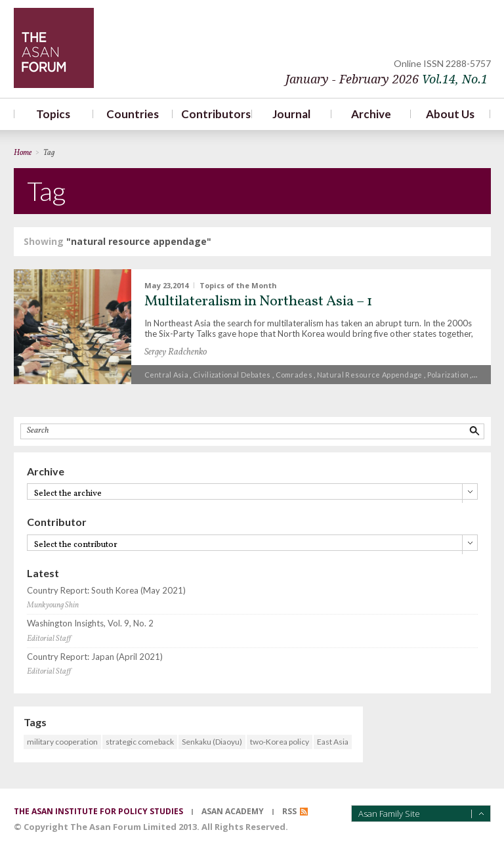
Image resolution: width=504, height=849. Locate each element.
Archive (371, 114)
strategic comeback (140, 742)
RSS (289, 811)
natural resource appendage (370, 375)
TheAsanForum (54, 48)
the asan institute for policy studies (98, 811)
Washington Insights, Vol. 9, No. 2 (90, 623)
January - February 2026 (387, 79)
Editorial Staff (49, 639)
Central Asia (167, 375)
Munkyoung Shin (53, 605)
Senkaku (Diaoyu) (212, 742)
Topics (53, 114)
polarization (448, 375)
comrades (294, 375)
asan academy (233, 811)
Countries (133, 114)
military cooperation (62, 742)
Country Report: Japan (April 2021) (95, 657)
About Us (450, 114)
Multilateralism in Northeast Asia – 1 (258, 302)
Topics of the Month (238, 285)
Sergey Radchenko (176, 352)
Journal (291, 114)
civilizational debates (232, 375)
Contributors (212, 114)
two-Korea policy (280, 742)
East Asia (333, 742)
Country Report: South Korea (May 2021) (106, 591)
